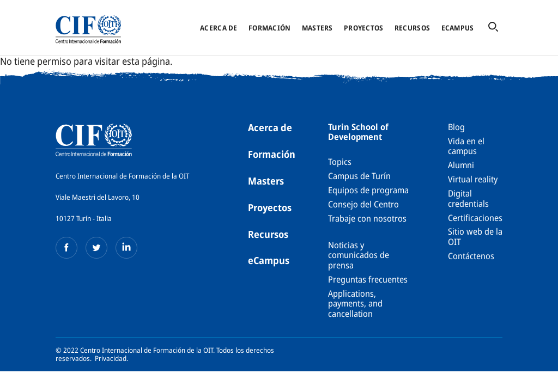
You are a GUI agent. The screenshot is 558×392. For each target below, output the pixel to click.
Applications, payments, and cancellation (355, 304)
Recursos (412, 28)
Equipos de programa (368, 190)
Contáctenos (471, 256)
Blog (456, 127)
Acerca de (219, 28)
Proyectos (363, 28)
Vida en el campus (466, 146)
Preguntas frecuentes (368, 279)
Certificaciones (475, 218)
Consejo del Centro (363, 204)
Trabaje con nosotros (367, 218)
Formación (269, 28)
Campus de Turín (359, 176)
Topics (340, 162)
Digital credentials (468, 198)
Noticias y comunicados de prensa (359, 255)
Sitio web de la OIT (475, 236)
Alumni (461, 165)
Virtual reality (473, 179)
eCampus (458, 28)
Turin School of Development (358, 132)
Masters (317, 28)
